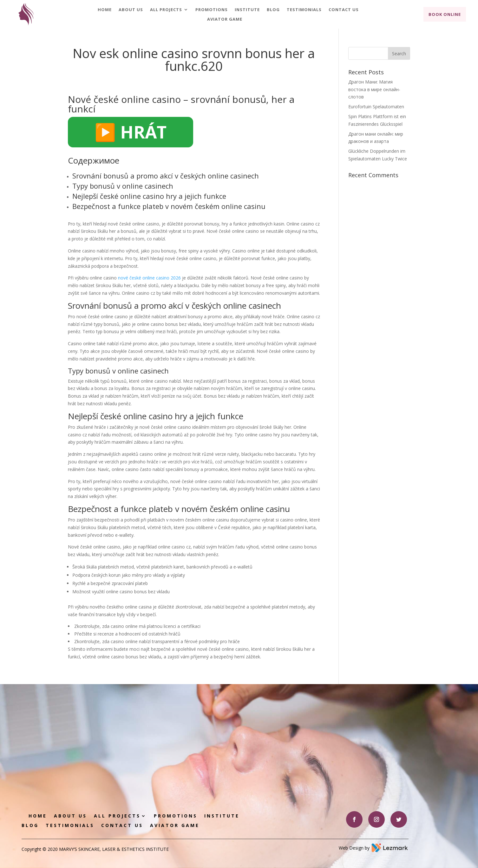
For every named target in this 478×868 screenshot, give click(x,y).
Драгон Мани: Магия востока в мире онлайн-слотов (374, 89)
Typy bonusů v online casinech (123, 186)
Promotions (212, 10)
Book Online (445, 14)
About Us (131, 10)
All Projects (166, 10)
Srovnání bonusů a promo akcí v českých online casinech (166, 176)
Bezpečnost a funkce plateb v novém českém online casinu (169, 206)
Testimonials (304, 10)
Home (105, 10)
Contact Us (344, 10)
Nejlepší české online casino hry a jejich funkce (149, 196)
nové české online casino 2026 (149, 278)
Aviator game (225, 19)
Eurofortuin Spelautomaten (376, 107)
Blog (273, 10)
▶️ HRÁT (131, 132)
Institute (247, 10)
